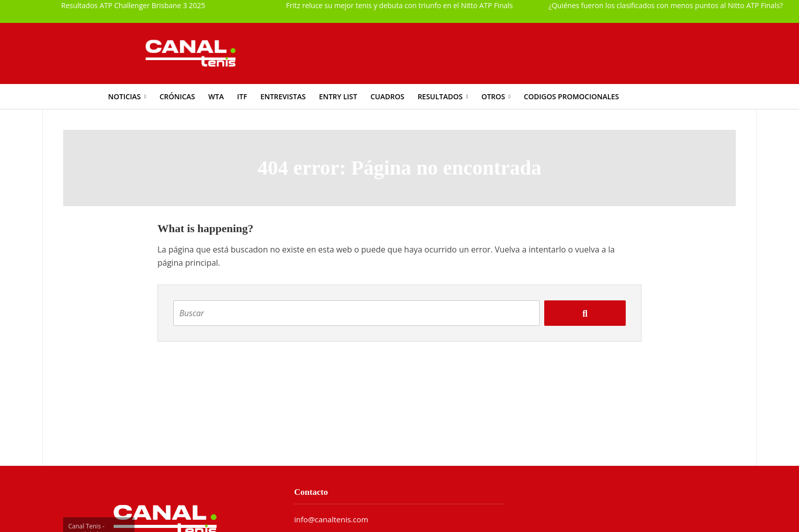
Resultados (440, 96)
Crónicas (177, 96)
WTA (216, 96)
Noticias (124, 96)
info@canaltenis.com (331, 519)
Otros (494, 96)
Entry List (338, 96)
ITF (242, 96)
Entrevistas (283, 96)
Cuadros (387, 96)
